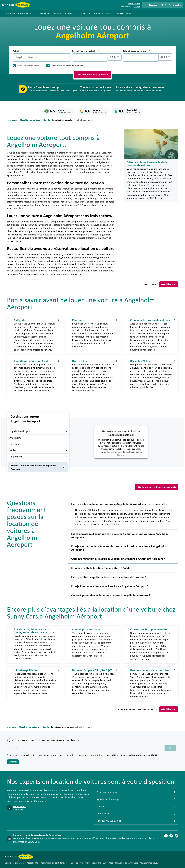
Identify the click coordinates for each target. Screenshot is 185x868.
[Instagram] (171, 836)
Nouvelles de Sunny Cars (127, 863)
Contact (137, 7)
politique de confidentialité (143, 755)
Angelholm (38, 438)
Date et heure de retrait (85, 51)
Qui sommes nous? (149, 863)
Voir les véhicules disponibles (92, 75)
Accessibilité (32, 863)
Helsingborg (38, 457)
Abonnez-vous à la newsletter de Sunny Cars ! (38, 835)
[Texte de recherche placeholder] (86, 748)
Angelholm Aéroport (38, 431)
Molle (38, 450)
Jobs (111, 863)
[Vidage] (68, 57)
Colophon (85, 863)
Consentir (13, 762)
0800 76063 (19, 807)
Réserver (168, 284)
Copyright (96, 863)
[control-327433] (90, 57)
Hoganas (38, 444)
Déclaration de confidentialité (54, 863)
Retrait (16, 51)
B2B (105, 863)
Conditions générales (14, 863)
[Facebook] (166, 836)
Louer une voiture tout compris (156, 487)
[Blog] (176, 836)
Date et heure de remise (136, 51)
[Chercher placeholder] (171, 748)
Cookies (74, 863)
